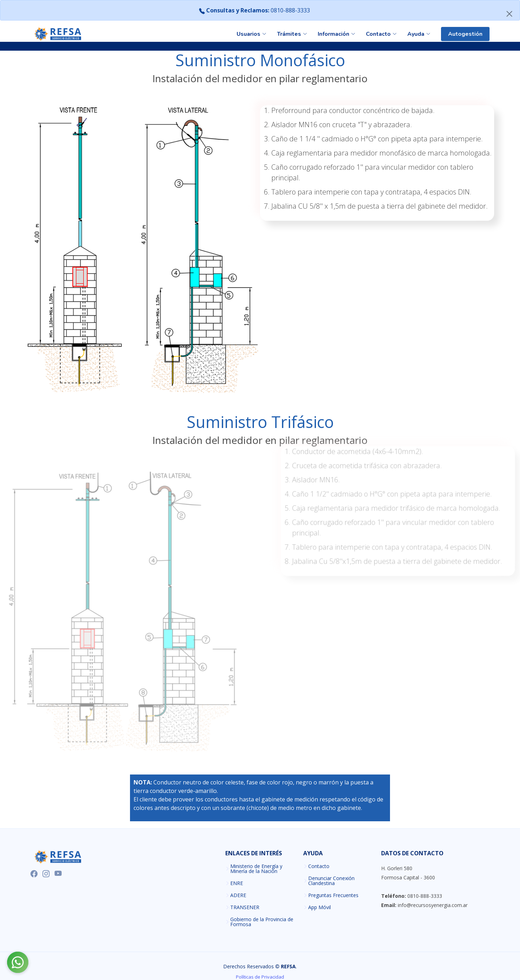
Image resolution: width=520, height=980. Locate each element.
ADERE (238, 895)
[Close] (509, 14)
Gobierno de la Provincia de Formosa (262, 922)
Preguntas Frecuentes (333, 895)
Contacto (319, 866)
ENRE (237, 883)
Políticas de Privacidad (260, 977)
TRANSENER (245, 907)
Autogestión (465, 34)
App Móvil (320, 907)
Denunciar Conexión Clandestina (331, 881)
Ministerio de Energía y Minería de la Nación (256, 869)
